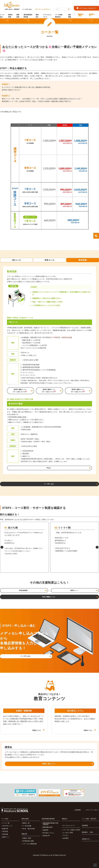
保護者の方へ (92, 15)
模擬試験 (18, 16)
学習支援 (5, 834)
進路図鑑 (70, 16)
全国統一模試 (27, 838)
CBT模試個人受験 (28, 841)
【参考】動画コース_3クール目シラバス (78, 391)
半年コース (49, 260)
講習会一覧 (26, 823)
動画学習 (5, 829)
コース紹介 (2, 16)
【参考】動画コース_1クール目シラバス (20, 391)
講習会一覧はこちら (49, 764)
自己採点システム (48, 833)
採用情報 (78, 810)
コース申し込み (27, 9)
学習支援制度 (23, 590)
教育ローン (74, 590)
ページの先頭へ (95, 866)
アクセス (66, 835)
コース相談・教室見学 (59, 16)
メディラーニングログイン (43, 9)
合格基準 (45, 830)
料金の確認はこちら (49, 597)
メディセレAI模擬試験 (30, 844)
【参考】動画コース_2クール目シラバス (49, 391)
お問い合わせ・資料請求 (12, 9)
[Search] (62, 9)
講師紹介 (37, 16)
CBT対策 (5, 831)
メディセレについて (47, 16)
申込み (49, 468)
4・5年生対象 (27, 826)
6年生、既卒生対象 (29, 829)
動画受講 (83, 260)
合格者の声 (46, 836)
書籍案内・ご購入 (81, 15)
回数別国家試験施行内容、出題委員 (51, 824)
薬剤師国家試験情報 (28, 16)
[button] (2, 547)
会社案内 (66, 838)
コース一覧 (6, 823)
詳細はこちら (37, 730)
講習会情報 (10, 16)
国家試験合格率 (48, 827)
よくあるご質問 (68, 833)
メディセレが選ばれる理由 (71, 830)
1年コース (16, 260)
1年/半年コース (7, 826)
